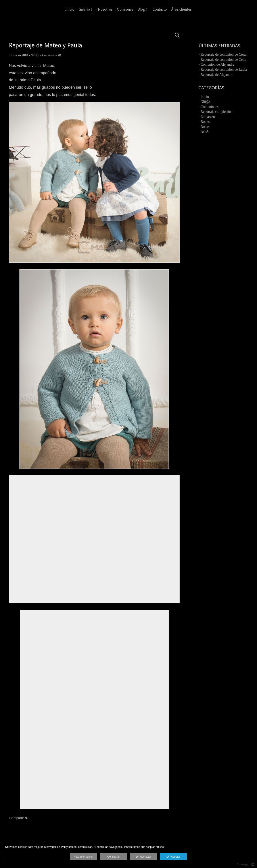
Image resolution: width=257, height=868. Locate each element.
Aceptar (173, 857)
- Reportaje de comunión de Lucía (223, 69)
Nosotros (105, 10)
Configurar (113, 857)
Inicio (70, 10)
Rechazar (144, 857)
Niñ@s (35, 55)
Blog (141, 10)
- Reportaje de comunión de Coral (223, 54)
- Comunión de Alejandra (217, 64)
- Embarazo (207, 117)
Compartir (18, 818)
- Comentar (48, 55)
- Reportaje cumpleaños (215, 112)
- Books (204, 122)
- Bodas (204, 127)
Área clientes (181, 10)
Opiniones (125, 10)
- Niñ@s (205, 102)
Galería (84, 10)
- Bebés (204, 132)
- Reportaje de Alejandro (216, 75)
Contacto (160, 10)
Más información (84, 857)
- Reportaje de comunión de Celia (222, 60)
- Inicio (204, 97)
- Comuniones (209, 107)
